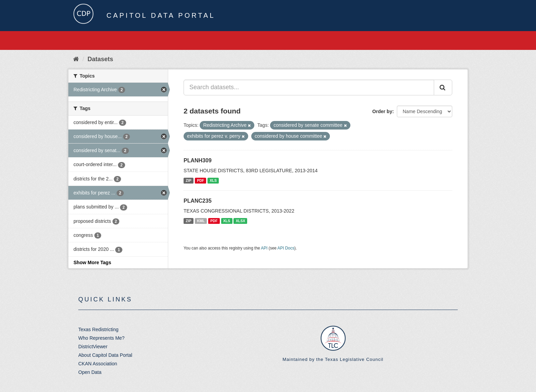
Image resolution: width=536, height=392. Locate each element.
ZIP (188, 180)
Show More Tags (92, 262)
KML (201, 221)
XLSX (240, 221)
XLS (213, 180)
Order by (382, 111)
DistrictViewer (93, 347)
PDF (200, 180)
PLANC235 (198, 201)
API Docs (286, 248)
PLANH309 (198, 160)
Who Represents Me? (101, 338)
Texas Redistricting (98, 329)
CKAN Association (98, 364)
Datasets (100, 59)
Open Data (90, 372)
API (264, 248)
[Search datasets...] (309, 87)
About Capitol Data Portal (105, 355)
